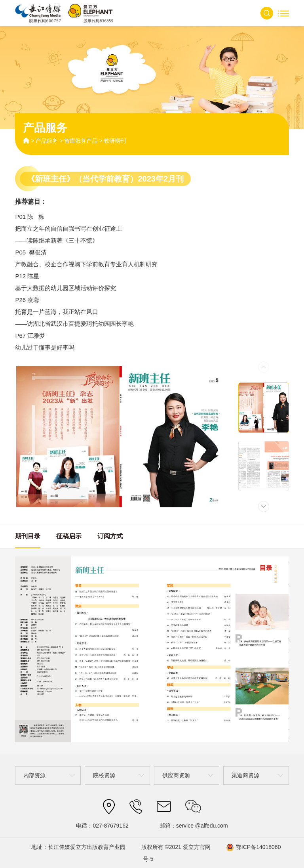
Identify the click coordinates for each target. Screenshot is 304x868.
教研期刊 (115, 141)
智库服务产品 (81, 141)
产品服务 (47, 141)
